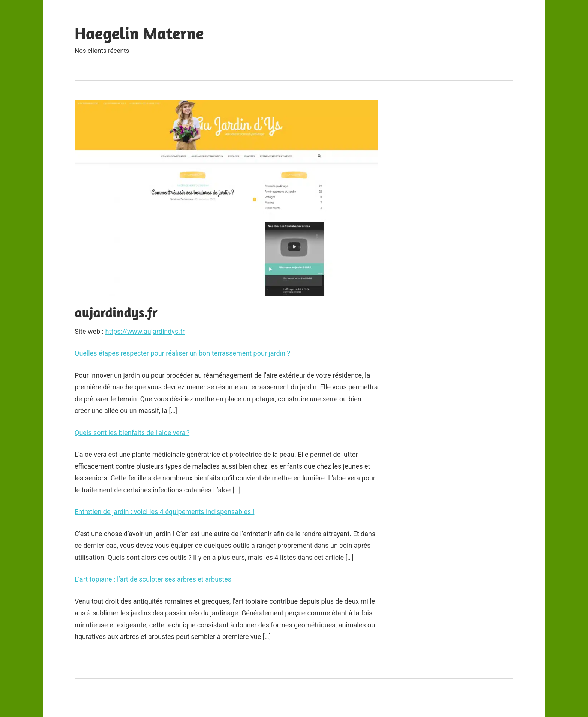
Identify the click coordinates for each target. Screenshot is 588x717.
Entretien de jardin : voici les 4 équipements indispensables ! (164, 512)
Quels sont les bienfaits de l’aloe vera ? (132, 433)
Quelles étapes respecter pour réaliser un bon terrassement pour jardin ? (182, 353)
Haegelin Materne (139, 33)
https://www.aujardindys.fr (145, 331)
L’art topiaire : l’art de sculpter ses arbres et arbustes (153, 579)
